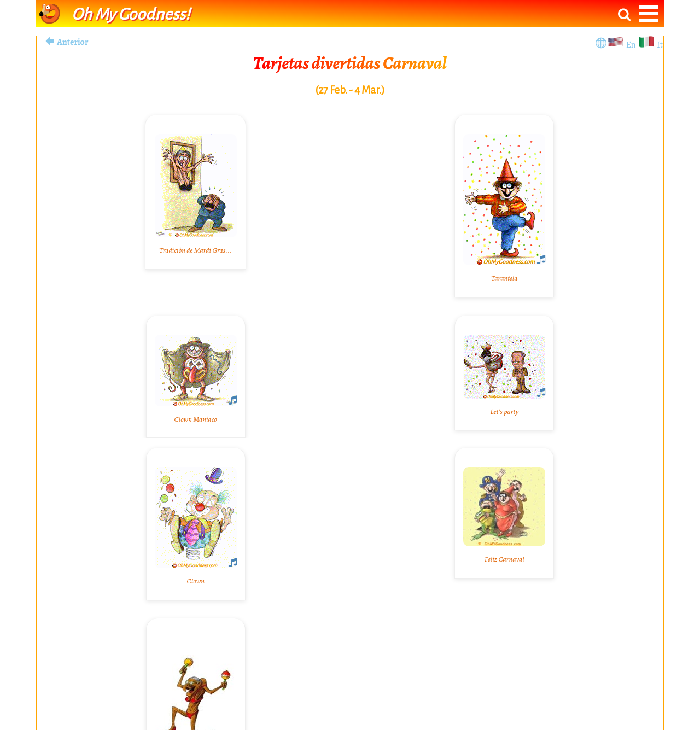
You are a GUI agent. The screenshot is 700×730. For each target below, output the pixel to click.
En (632, 45)
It (660, 45)
